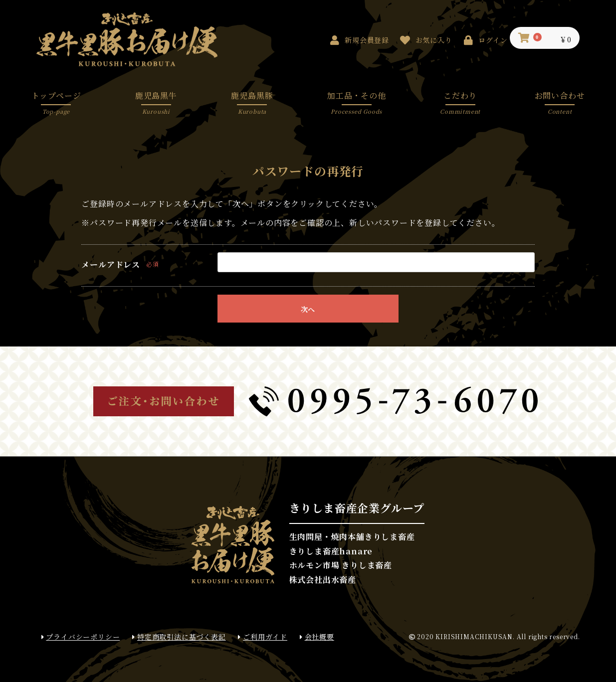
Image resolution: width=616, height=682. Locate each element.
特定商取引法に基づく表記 (179, 637)
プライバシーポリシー (81, 637)
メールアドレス (111, 265)
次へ (308, 309)
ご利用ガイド (263, 637)
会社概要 (317, 637)
